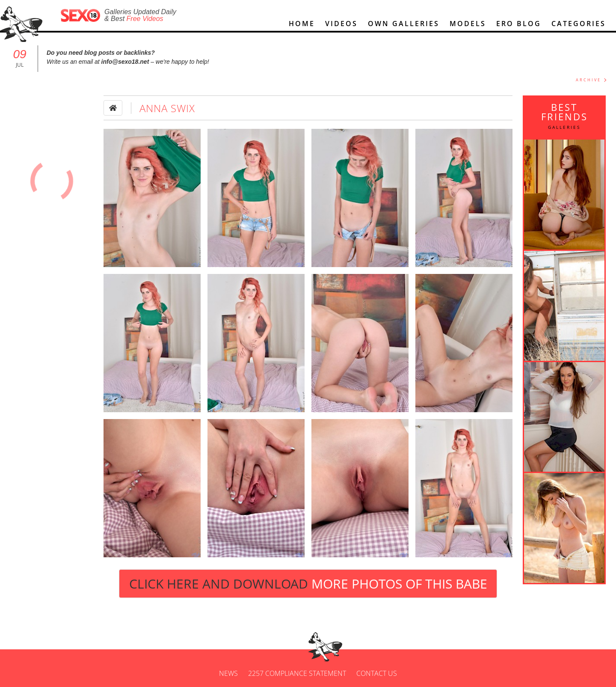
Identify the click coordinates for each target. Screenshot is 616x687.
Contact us (377, 673)
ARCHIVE (588, 80)
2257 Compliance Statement (297, 673)
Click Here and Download (308, 584)
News (228, 673)
